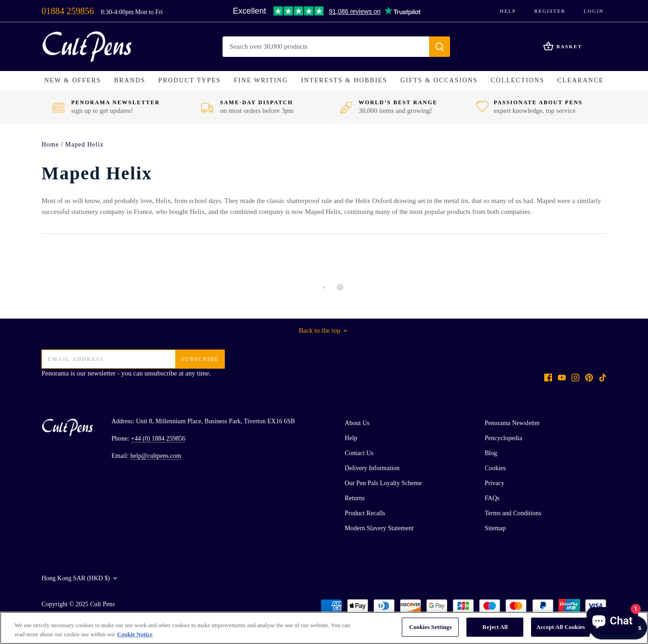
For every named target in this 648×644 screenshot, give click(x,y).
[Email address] (133, 359)
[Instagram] (575, 377)
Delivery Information (372, 468)
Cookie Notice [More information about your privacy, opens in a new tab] (135, 634)
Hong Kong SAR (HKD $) (76, 578)
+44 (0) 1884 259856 (158, 439)
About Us (357, 423)
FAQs (492, 498)
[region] (324, 628)
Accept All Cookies (560, 627)
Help (508, 11)
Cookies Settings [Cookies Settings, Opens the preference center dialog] (430, 627)
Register (550, 11)
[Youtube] (562, 377)
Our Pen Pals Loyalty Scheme (383, 483)
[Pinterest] (589, 377)
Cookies (495, 468)
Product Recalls (365, 513)
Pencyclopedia (503, 438)
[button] (73, 81)
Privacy (494, 483)
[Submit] (440, 47)
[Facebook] (548, 377)
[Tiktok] (603, 377)
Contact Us (359, 453)
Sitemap (495, 528)
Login (594, 11)
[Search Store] (327, 47)
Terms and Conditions (513, 513)
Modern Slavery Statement (379, 528)
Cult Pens (103, 604)
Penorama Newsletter (512, 423)
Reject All (495, 627)
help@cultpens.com (156, 456)
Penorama (55, 373)
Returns (355, 498)
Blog (491, 453)
